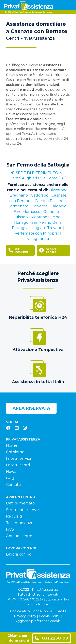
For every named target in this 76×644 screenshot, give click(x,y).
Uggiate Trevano (47, 228)
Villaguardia (38, 239)
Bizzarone (58, 190)
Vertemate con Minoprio (37, 233)
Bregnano (19, 195)
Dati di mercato (20, 503)
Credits (60, 611)
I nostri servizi (19, 458)
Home (12, 445)
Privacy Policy (25, 616)
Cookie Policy (50, 616)
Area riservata (31, 408)
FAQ (10, 478)
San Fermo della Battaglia (38, 165)
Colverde (40, 206)
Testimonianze (20, 523)
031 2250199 (51, 638)
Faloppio (59, 206)
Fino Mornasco (27, 212)
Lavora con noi (19, 554)
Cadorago (40, 195)
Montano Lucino (46, 217)
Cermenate (18, 206)
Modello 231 (42, 611)
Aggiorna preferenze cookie (38, 621)
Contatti (13, 485)
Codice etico (20, 611)
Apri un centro (19, 536)
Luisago (21, 217)
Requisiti (14, 516)
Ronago (21, 222)
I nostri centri (18, 465)
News (11, 472)
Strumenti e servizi (23, 510)
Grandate (52, 212)
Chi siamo (15, 452)
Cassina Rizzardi (50, 201)
